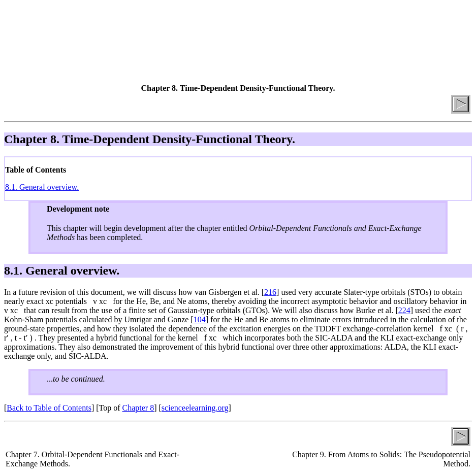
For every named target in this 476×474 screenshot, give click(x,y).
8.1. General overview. (42, 187)
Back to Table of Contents (49, 408)
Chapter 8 (138, 408)
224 (404, 310)
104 (200, 319)
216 (270, 292)
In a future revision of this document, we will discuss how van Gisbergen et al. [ (134, 292)
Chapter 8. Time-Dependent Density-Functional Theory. (150, 139)
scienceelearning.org (195, 408)
